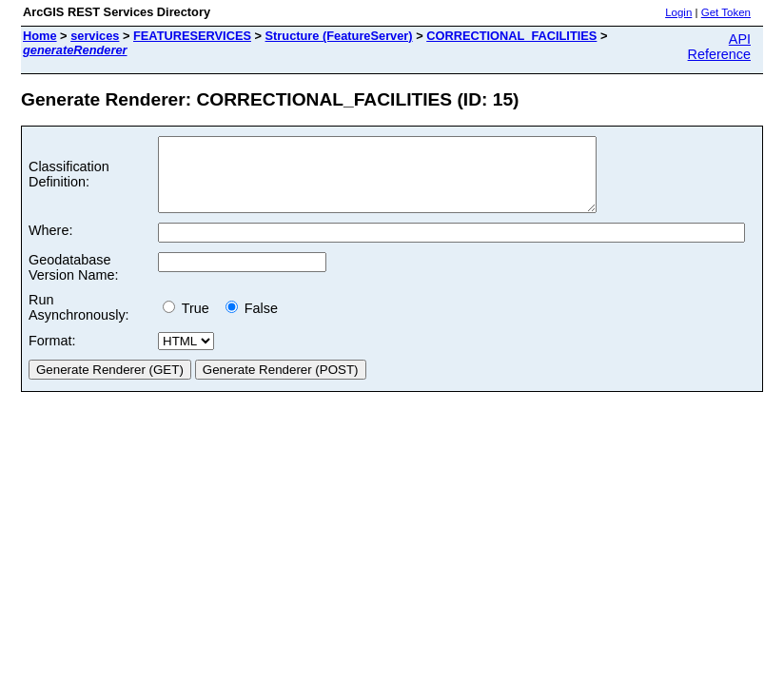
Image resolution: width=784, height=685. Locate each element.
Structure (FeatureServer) (339, 36)
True (190, 323)
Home (40, 36)
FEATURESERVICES (192, 36)
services (95, 36)
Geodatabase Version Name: (73, 282)
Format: (52, 355)
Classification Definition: (69, 182)
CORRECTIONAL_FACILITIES (511, 36)
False (252, 323)
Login (678, 12)
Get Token (726, 12)
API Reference (719, 47)
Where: (50, 245)
